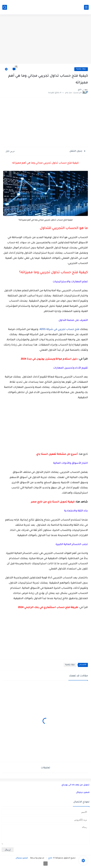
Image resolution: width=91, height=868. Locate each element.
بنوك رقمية (81, 69)
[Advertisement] (45, 40)
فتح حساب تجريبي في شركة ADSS (59, 329)
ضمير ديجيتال (83, 792)
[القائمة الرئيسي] (86, 7)
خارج (50, 858)
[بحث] (5, 7)
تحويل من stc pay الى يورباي (75, 785)
